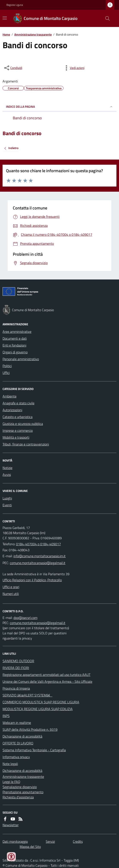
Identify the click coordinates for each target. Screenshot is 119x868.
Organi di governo (15, 352)
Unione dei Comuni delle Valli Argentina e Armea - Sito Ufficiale (47, 681)
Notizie (7, 468)
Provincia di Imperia (16, 688)
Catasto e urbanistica (18, 417)
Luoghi (7, 498)
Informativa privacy (16, 757)
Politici (7, 366)
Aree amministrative (17, 332)
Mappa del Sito (30, 847)
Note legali (10, 764)
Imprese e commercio (18, 430)
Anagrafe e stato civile (18, 403)
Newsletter (11, 825)
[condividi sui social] (13, 68)
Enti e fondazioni (14, 345)
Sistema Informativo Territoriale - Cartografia (34, 750)
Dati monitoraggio (15, 841)
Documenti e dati (15, 338)
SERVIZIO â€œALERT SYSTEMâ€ (27, 695)
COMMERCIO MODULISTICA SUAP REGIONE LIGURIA (41, 702)
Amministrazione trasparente (33, 34)
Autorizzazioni (12, 410)
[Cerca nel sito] (106, 18)
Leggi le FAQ (11, 782)
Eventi (7, 505)
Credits (78, 841)
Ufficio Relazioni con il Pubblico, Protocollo (32, 580)
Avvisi (7, 475)
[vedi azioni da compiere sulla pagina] (74, 68)
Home (6, 34)
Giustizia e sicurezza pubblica (23, 424)
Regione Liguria (15, 5)
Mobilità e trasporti (16, 437)
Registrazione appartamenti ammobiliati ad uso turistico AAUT (46, 675)
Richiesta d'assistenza (18, 797)
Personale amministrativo (21, 359)
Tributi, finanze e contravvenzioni (26, 444)
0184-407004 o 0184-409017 (38, 544)
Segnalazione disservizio (20, 787)
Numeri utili (11, 594)
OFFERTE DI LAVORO (18, 743)
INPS (6, 716)
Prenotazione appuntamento (23, 792)
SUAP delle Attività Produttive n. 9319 (30, 729)
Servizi (50, 841)
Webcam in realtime (17, 723)
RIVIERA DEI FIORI (16, 668)
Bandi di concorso (22, 133)
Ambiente (10, 396)
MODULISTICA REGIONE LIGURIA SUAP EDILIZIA (38, 709)
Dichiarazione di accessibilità (22, 736)
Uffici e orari (11, 587)
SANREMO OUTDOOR (18, 661)
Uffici (6, 373)
